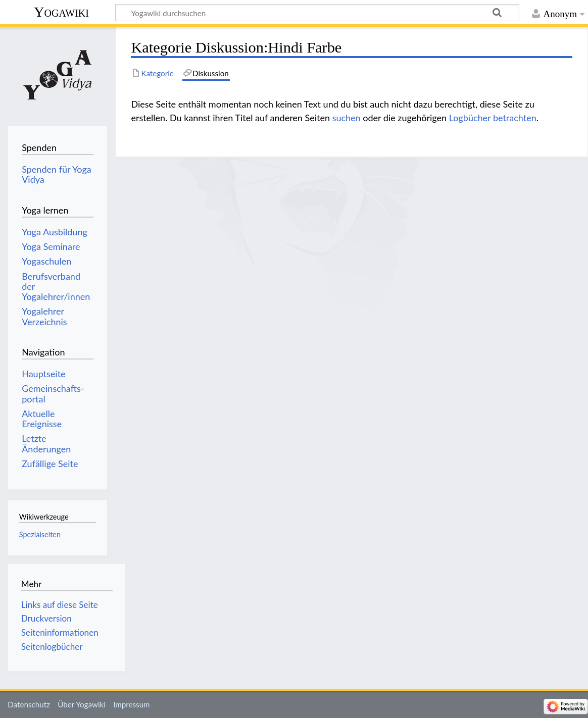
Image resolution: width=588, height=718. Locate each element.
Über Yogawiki (82, 704)
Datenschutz (29, 704)
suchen (347, 118)
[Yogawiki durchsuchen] (317, 13)
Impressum (132, 704)
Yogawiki (61, 12)
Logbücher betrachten (493, 118)
